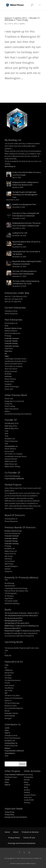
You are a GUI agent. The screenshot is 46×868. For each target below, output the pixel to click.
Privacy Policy (9, 815)
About (16, 832)
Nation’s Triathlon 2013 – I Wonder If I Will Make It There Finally (22, 19)
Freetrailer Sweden (11, 341)
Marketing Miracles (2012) (13, 621)
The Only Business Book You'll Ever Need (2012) (21, 616)
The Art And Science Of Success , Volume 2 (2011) (22, 613)
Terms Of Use (9, 812)
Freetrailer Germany (12, 346)
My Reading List (10, 166)
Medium (7, 748)
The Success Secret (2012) (13, 618)
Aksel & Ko (8, 351)
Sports (22, 24)
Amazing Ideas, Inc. (11, 446)
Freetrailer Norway (11, 343)
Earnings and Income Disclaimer (22, 843)
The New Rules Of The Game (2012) (17, 623)
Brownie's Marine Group (13, 328)
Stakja (7, 356)
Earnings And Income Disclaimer (16, 817)
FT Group (8, 336)
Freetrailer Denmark (12, 338)
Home (7, 832)
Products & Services (30, 832)
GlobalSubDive (10, 753)
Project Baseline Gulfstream (14, 479)
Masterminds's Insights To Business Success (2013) (22, 631)
